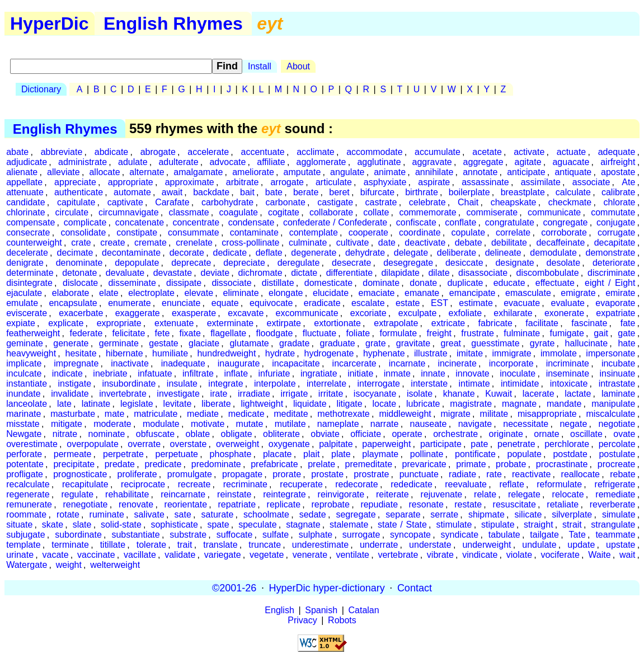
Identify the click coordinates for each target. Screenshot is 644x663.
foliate (358, 333)
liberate (216, 404)
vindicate (480, 555)
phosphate (231, 454)
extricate (448, 323)
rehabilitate (127, 494)
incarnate (407, 363)
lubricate (423, 404)
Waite (599, 555)
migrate (456, 414)
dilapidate (400, 273)
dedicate (230, 253)
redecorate (357, 484)
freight (439, 333)
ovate (624, 434)
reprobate (330, 504)
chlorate (620, 202)
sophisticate (174, 525)
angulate (347, 172)
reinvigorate (341, 494)
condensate (252, 222)
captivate (125, 202)
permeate (73, 454)
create (112, 243)
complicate (85, 222)
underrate (379, 545)
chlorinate (25, 212)
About (298, 66)
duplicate (465, 283)
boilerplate (469, 192)
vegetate (267, 555)
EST (439, 303)
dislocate (80, 283)
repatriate (237, 504)
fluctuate (319, 333)
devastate (173, 273)
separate (403, 514)
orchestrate (455, 434)
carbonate (286, 202)
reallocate (580, 474)
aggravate (432, 162)
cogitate (284, 212)
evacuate (522, 303)
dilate (439, 273)
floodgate (275, 333)
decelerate (27, 253)
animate (390, 172)
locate (384, 404)
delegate (411, 253)
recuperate (301, 484)
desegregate (408, 263)
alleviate (64, 172)
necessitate (526, 424)
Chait (468, 202)
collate (376, 212)
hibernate (124, 353)
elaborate (71, 293)
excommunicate (307, 313)
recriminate (245, 484)
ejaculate (24, 293)
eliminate (241, 293)
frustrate (478, 333)
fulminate (522, 333)
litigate (349, 404)
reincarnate (183, 494)
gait (601, 333)
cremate (151, 243)
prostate (327, 474)
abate (17, 152)
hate (626, 343)
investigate (178, 394)
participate (441, 444)
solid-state (121, 525)
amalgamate (198, 172)
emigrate (578, 293)
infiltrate (198, 373)
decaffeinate (560, 243)
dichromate (260, 273)
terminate (70, 545)
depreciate (244, 263)
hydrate (280, 353)
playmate (380, 454)
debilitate (509, 243)
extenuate (174, 323)
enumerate (130, 303)
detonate (79, 273)
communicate (554, 212)
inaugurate (239, 363)
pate (479, 444)
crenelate (194, 243)
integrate (225, 384)
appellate (24, 182)
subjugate (25, 535)
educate (509, 283)
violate (519, 555)
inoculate (518, 373)
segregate (356, 514)
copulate (469, 232)
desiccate (464, 263)
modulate (161, 424)
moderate (112, 424)
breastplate (523, 192)
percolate (617, 444)
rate (494, 474)
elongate (286, 293)
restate (468, 504)
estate (408, 303)
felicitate (129, 333)
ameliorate (253, 172)
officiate (366, 434)
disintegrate (29, 283)
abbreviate (62, 152)
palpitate (336, 444)
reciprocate (143, 484)
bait (247, 192)
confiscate (416, 222)
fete (163, 333)
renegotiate (85, 504)
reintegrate (285, 494)
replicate (284, 504)
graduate (338, 343)
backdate (211, 192)
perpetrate (123, 454)
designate (514, 263)
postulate (617, 454)
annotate (480, 172)
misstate (23, 424)
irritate (331, 394)
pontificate (475, 454)
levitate (178, 404)
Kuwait (499, 394)
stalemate (349, 525)
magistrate (471, 404)
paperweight (386, 444)
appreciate (75, 182)
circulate (72, 212)
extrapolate (396, 323)
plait (311, 454)
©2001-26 (234, 587)
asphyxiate (385, 182)
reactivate (531, 474)
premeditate (369, 464)
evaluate (568, 303)
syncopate (410, 535)
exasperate (194, 313)
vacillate (140, 555)
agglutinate (379, 162)
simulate (619, 514)
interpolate (275, 384)
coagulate (239, 212)
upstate (621, 545)
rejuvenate (442, 494)
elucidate (331, 293)
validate (180, 555)
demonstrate (611, 253)
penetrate (516, 444)
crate (81, 243)
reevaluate (466, 484)
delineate (503, 253)
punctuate (419, 474)
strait (572, 525)
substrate (188, 535)
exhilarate (513, 313)
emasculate (528, 293)
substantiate (135, 535)
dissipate (184, 283)
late (64, 404)
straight (538, 525)
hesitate (81, 353)
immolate (559, 353)
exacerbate (81, 313)
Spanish (321, 610)
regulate (77, 494)
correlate (513, 232)
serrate (444, 514)
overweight (238, 444)
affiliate (271, 162)
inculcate (24, 373)
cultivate (353, 243)
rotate (68, 514)
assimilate (541, 182)
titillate (113, 545)
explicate (66, 323)
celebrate (427, 202)
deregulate (299, 263)
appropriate (131, 182)
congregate (565, 222)
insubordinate (129, 384)
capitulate (76, 202)
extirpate (284, 323)
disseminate (132, 283)
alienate (22, 172)
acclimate (316, 152)
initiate (360, 373)
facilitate (542, 323)
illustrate (431, 353)
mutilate (290, 424)
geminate (25, 343)
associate (591, 182)
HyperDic (50, 23)
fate (628, 323)
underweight (486, 545)
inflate (236, 373)
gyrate (542, 343)
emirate (620, 293)
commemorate (427, 212)
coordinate (420, 232)
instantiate (27, 384)
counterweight (34, 243)
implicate (24, 363)
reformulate (559, 484)
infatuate (155, 373)
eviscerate (27, 313)
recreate (194, 484)
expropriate (119, 323)
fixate (190, 333)
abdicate (112, 152)
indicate (67, 373)
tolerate (151, 545)
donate (423, 283)
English (279, 610)
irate (218, 394)
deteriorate (614, 263)
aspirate (434, 182)
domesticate (328, 283)
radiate (462, 474)
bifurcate (377, 192)
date (387, 243)
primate (471, 464)
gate (626, 333)
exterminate (231, 323)
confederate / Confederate (335, 222)
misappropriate (547, 414)
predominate (216, 464)
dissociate (231, 283)
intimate (474, 384)
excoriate (368, 313)
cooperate (368, 232)
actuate (571, 152)
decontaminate (131, 253)
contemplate (314, 232)
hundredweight (226, 353)
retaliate (563, 504)
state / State (402, 525)
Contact (415, 587)
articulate (334, 182)
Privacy (302, 620)
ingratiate (319, 373)
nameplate (338, 424)
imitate (470, 353)
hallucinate (587, 343)
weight (69, 565)
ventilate (352, 555)
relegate (524, 494)
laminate (618, 394)
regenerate (28, 494)
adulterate (178, 162)
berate (306, 192)
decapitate (615, 243)
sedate (313, 514)
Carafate (172, 202)
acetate (487, 152)
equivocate (271, 303)
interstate (429, 384)
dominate (381, 283)
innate (433, 373)
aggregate (483, 162)
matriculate (156, 414)
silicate (528, 514)
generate (71, 343)
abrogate (158, 152)
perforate (24, 454)
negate (573, 424)
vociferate (560, 555)
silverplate (572, 514)
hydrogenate (329, 353)
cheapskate (514, 202)
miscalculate (610, 414)
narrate (385, 424)
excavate (246, 313)
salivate (149, 514)
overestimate (32, 444)
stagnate (303, 525)
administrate (83, 162)
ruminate (107, 514)
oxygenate (289, 444)
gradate (294, 343)
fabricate (495, 323)
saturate (218, 514)
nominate (107, 434)
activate (529, 152)
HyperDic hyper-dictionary (327, 587)
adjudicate (27, 162)
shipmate (486, 514)
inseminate (568, 373)
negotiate (617, 424)
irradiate (254, 394)
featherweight (33, 333)
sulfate (276, 535)
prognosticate (80, 474)
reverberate (613, 504)
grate (375, 343)
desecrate (351, 263)
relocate (568, 494)
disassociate (483, 273)
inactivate (130, 363)
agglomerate (321, 162)
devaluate (125, 273)
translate (220, 545)
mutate (250, 424)
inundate (23, 394)
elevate (199, 293)
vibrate (440, 555)
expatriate (615, 313)
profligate (25, 474)
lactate (578, 394)
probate (511, 464)
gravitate (413, 343)
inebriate (110, 373)
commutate (613, 212)
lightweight (262, 404)
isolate (420, 394)
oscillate (586, 434)
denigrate (25, 263)
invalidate (70, 394)
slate (82, 525)
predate (120, 464)
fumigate (567, 333)
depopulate (137, 263)
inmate (397, 373)
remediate (615, 494)
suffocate (235, 535)
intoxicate (569, 384)
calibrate (618, 192)
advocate (227, 162)
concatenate (140, 222)
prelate (321, 464)
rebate (622, 474)
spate (218, 525)
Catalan (364, 610)
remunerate (29, 504)
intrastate (617, 384)
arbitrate (243, 182)
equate (225, 303)
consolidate (83, 232)
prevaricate (424, 464)
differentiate (349, 273)
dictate (304, 273)
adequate (617, 152)
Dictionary (41, 89)
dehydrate (365, 253)
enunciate (181, 303)
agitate (528, 162)
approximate (190, 182)
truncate (265, 545)
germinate (119, 343)
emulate (22, 303)
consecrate (28, 232)
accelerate (208, 152)
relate (485, 494)
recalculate (28, 484)
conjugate (616, 222)
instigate (74, 384)
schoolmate (266, 514)
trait (185, 545)
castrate (381, 202)
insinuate (617, 373)
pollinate (427, 454)
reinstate (234, 494)
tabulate (504, 535)
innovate (473, 373)
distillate (278, 283)
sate (183, 514)
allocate (104, 172)
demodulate (553, 253)
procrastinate (562, 464)
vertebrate (398, 555)
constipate (137, 232)
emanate (422, 293)
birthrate (422, 192)
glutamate (249, 343)
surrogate (361, 535)
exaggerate (138, 313)
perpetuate (177, 454)
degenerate (314, 253)
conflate (460, 222)
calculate (573, 192)
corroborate (564, 232)
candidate (25, 202)
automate (132, 192)
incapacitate (296, 363)
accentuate (262, 152)
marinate (23, 414)
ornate (546, 434)
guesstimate (495, 343)
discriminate (611, 273)
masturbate (73, 414)
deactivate (425, 243)
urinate (20, 555)
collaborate (331, 212)
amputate (302, 172)
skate (53, 525)
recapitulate (85, 484)
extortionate (337, 323)
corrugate (617, 232)
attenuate (25, 192)
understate (430, 545)
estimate (476, 303)
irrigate (294, 394)
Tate (577, 535)
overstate (189, 444)
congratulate (510, 222)
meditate (291, 414)
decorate (187, 253)
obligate (237, 434)
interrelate (326, 384)
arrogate (287, 182)
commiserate (492, 212)
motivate (208, 424)
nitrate (65, 434)
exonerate (564, 313)
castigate (335, 202)
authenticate (79, 192)
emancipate (473, 293)
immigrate (511, 353)
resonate (426, 504)
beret (339, 192)
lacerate (539, 394)
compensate (30, 222)
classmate (189, 212)
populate (525, 454)
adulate (133, 162)
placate (278, 454)
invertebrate (123, 394)
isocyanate (375, 394)
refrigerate (615, 484)
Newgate (24, 434)
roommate (26, 514)
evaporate (615, 303)
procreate (617, 464)
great (451, 343)
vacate (56, 555)
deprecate (191, 263)
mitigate (67, 424)
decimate (75, 253)
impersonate (610, 353)
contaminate (254, 232)
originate (506, 434)
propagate (242, 474)
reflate (511, 484)
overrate (144, 444)
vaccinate (96, 555)
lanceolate (27, 404)
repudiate (379, 504)
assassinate (485, 182)
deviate (215, 273)
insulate (182, 384)
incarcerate (354, 363)
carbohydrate (227, 202)
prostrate (371, 474)
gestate (163, 343)
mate (115, 414)
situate (19, 525)
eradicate (322, 303)
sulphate (316, 535)
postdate (570, 454)
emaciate (377, 293)
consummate (194, 232)
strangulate (613, 525)
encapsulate (73, 303)
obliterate (281, 434)
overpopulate (93, 444)
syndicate (460, 535)
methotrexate (343, 414)
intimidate (520, 384)
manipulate (613, 404)
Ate (628, 182)
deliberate (457, 253)
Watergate (27, 565)
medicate (246, 414)
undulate (539, 545)
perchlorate (567, 444)
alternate (147, 172)
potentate (25, 464)
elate (109, 293)
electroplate (151, 293)
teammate (615, 535)
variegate (223, 555)
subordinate (78, 535)
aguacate (571, 162)
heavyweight (31, 353)
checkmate (570, 202)
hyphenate (384, 353)
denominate (79, 263)
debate (469, 243)
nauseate (429, 424)
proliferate (137, 474)
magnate (519, 404)
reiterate (392, 494)
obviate (325, 434)
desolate (564, 263)
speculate (258, 525)
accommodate (375, 152)
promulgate (190, 474)
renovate (136, 504)
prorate (287, 474)
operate (407, 434)
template (23, 545)
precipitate (74, 464)
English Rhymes (173, 23)
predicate (163, 464)
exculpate (418, 313)
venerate (310, 555)
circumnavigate (129, 212)
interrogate (379, 384)
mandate (564, 404)
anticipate (526, 172)
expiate (21, 323)
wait (627, 555)
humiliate (170, 353)
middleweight (405, 414)
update (581, 545)
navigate (475, 424)
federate (86, 333)
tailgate (544, 535)
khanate (459, 394)
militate (494, 414)
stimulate (454, 525)
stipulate (498, 525)
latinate (96, 404)
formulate (399, 333)
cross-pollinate (250, 243)
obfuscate (155, 434)
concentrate (196, 222)
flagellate (228, 333)
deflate (269, 253)
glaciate (204, 343)
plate (341, 454)
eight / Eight (610, 283)
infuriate (274, 373)
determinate (30, 273)
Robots (342, 620)
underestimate (320, 545)
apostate (618, 172)
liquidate (310, 404)
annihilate (434, 172)
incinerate (457, 363)
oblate (198, 434)
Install (260, 66)
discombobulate (548, 273)
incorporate (511, 363)
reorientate (186, 504)
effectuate (555, 283)
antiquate (573, 172)
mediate (203, 414)
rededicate (412, 484)
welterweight (115, 565)
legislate (137, 404)
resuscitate (514, 504)
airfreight (618, 162)
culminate (308, 243)
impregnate (76, 363)
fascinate (589, 323)
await (172, 192)
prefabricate (274, 464)
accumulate (438, 152)
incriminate (568, 363)
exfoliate (466, 313)
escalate (368, 303)
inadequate (183, 363)
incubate (619, 363)
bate (274, 192)
